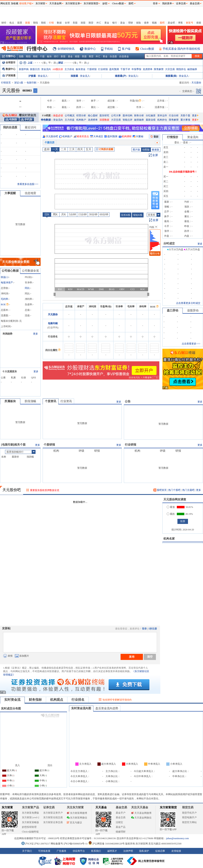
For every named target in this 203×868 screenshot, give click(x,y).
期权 (43, 23)
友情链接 (176, 851)
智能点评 (127, 120)
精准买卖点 (83, 136)
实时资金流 (12, 700)
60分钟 (104, 214)
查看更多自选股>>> (28, 184)
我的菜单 (167, 3)
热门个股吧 (174, 490)
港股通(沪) (121, 76)
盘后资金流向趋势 (107, 708)
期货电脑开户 (189, 817)
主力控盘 (70, 120)
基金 (123, 23)
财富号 (190, 23)
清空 (150, 657)
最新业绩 (151, 120)
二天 (64, 149)
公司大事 (116, 116)
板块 (49, 56)
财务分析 (139, 116)
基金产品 (121, 827)
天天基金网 (55, 3)
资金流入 (43, 76)
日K (47, 214)
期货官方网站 (189, 822)
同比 (27, 288)
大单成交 (98, 136)
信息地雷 (30, 193)
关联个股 (185, 116)
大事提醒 (10, 193)
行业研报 (103, 69)
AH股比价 (58, 69)
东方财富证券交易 (53, 822)
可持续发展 (44, 851)
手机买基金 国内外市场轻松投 (181, 49)
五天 (89, 149)
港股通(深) (171, 76)
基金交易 (121, 817)
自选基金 (124, 56)
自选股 (113, 56)
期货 (91, 23)
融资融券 (192, 69)
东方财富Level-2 (31, 817)
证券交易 (181, 3)
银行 (115, 23)
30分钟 (93, 214)
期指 (36, 23)
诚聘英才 (112, 851)
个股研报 (92, 69)
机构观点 (57, 700)
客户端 (126, 49)
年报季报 (136, 69)
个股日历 (50, 143)
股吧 (162, 23)
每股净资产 (7, 283)
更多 (195, 116)
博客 (180, 23)
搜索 (199, 23)
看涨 (171, 507)
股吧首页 (160, 490)
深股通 (74, 76)
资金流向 (46, 69)
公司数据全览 (30, 271)
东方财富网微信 (77, 818)
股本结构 (127, 116)
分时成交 (169, 243)
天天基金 (101, 807)
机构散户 (81, 120)
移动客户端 (25, 3)
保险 (138, 23)
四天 (80, 149)
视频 (154, 23)
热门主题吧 (188, 490)
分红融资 (151, 116)
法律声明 (128, 851)
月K (64, 214)
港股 (83, 23)
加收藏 (15, 3)
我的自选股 (10, 127)
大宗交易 (170, 69)
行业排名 (78, 700)
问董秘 (140, 136)
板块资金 (81, 69)
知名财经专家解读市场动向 (117, 700)
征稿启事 (160, 851)
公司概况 (70, 116)
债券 (146, 23)
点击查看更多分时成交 (188, 303)
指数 (21, 56)
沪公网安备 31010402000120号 (106, 844)
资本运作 (162, 116)
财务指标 (35, 700)
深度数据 (104, 120)
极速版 (155, 150)
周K (55, 214)
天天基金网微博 (141, 813)
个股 (42, 56)
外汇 (99, 23)
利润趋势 (8, 334)
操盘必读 (58, 116)
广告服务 (62, 851)
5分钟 (72, 214)
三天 (72, 149)
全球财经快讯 (66, 49)
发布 (132, 657)
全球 (67, 23)
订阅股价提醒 (105, 149)
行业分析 (174, 116)
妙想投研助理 (29, 827)
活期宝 (119, 822)
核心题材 (93, 116)
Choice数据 (147, 49)
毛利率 (4, 299)
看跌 (171, 514)
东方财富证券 (73, 3)
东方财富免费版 (30, 813)
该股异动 (193, 310)
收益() (4, 277)
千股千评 (125, 69)
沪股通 (32, 76)
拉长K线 (126, 215)
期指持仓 (181, 69)
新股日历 (35, 69)
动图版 (146, 150)
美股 (75, 23)
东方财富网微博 (77, 813)
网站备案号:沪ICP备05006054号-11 (70, 844)
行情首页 (6, 83)
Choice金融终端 (30, 832)
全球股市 (9, 63)
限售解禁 (159, 69)
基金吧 (171, 23)
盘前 (47, 149)
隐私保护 (144, 851)
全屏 (155, 155)
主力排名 (69, 69)
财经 (4, 23)
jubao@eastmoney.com (177, 838)
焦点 (12, 23)
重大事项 (185, 120)
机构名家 (169, 539)
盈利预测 (114, 69)
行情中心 (9, 56)
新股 (28, 23)
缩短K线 (138, 215)
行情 (51, 23)
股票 (20, 23)
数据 (59, 23)
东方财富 (7, 807)
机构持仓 (162, 120)
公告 (128, 401)
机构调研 (127, 136)
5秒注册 (153, 629)
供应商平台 (79, 851)
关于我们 (27, 851)
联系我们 (96, 851)
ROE (5, 304)
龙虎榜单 (148, 69)
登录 (144, 629)
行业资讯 (66, 401)
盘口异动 (173, 310)
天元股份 (53, 314)
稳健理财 (121, 832)
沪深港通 (9, 76)
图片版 (136, 150)
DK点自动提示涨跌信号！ (183, 172)
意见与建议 (74, 823)
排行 (56, 56)
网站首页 (5, 3)
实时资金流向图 (81, 708)
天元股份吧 (52, 136)
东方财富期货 (168, 807)
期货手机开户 (189, 813)
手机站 (109, 49)
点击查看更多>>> (191, 344)
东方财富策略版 (30, 822)
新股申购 (24, 69)
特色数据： (47, 120)
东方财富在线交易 (53, 817)
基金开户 (121, 813)
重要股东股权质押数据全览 (45, 490)
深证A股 (19, 83)
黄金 (107, 23)
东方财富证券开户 (53, 813)
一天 (55, 149)
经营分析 (81, 116)
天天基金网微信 (141, 818)
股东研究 (104, 116)
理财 (131, 23)
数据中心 (90, 49)
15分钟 (82, 214)
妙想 (105, 3)
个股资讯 (51, 401)
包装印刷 (31, 83)
